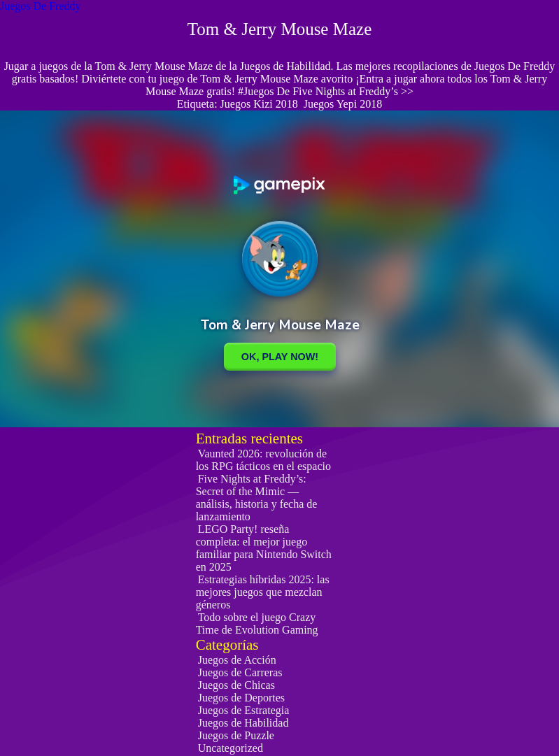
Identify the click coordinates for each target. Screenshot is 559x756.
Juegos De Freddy (41, 6)
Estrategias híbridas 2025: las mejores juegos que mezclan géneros (263, 592)
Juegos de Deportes (241, 698)
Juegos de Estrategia (244, 710)
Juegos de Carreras (240, 672)
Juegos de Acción (237, 660)
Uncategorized (231, 748)
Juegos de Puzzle (236, 735)
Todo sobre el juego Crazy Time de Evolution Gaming (257, 623)
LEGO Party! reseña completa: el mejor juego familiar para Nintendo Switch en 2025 (264, 548)
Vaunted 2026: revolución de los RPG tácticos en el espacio (263, 460)
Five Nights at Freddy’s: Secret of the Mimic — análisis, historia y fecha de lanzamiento (257, 498)
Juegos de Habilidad (243, 723)
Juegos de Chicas (236, 685)
